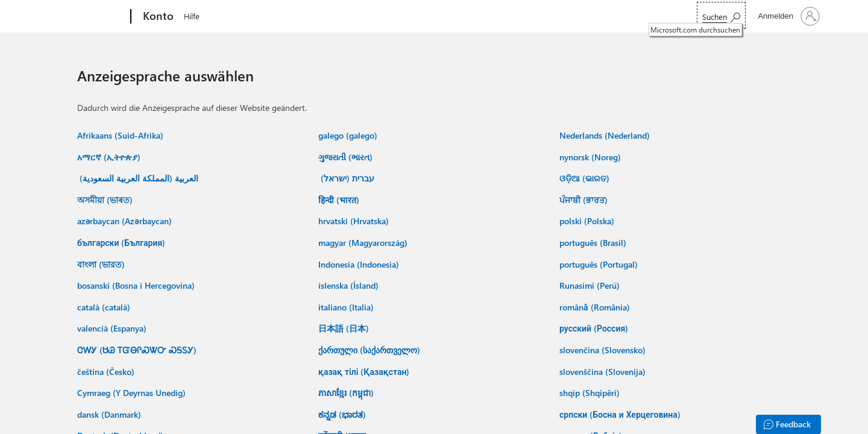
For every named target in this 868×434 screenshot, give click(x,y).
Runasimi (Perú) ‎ (591, 285)
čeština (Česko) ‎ (107, 372)
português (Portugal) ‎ (600, 264)
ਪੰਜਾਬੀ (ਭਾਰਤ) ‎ (585, 200)
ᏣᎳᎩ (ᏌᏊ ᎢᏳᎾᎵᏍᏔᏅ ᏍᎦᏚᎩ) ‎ (138, 350)
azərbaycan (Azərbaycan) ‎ (126, 221)
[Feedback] (788, 424)
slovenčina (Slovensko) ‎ (604, 350)
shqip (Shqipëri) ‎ (591, 393)
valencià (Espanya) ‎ (113, 328)
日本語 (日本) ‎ (345, 328)
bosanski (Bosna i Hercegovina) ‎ (137, 285)
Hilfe (192, 16)
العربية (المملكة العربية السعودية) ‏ (138, 178)
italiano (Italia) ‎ (347, 307)
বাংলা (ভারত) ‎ (102, 264)
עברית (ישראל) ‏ (346, 178)
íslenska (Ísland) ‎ (350, 285)
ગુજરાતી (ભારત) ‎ (347, 157)
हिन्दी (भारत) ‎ (340, 200)
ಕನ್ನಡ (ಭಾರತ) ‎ (343, 414)
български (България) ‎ (122, 243)
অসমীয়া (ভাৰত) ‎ (106, 200)
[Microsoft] (85, 17)
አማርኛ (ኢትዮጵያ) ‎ (110, 157)
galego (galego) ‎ (349, 135)
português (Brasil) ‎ (594, 243)
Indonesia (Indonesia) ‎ (360, 264)
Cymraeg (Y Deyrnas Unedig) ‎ (133, 393)
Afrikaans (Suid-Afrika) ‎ (121, 135)
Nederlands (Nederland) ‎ (606, 135)
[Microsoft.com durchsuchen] (721, 15)
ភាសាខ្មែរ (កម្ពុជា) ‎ (347, 393)
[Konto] (157, 17)
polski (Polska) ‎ (588, 221)
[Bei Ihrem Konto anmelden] (788, 16)
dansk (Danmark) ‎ (110, 414)
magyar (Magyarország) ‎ (364, 243)
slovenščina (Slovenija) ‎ (604, 372)
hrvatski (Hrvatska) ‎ (355, 221)
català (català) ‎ (105, 307)
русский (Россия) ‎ (595, 328)
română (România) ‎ (596, 307)
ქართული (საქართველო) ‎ (370, 350)
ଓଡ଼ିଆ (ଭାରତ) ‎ (586, 178)
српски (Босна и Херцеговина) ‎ (621, 414)
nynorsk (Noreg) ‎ (591, 157)
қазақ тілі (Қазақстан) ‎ (365, 372)
